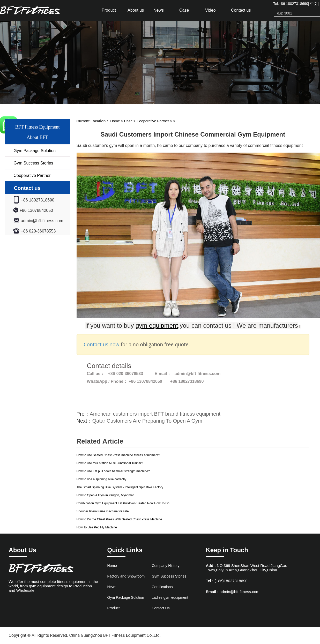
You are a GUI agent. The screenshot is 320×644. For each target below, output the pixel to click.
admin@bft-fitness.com (240, 592)
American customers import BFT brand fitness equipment (155, 414)
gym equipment (38, 10)
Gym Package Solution (35, 151)
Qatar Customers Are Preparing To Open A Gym (147, 421)
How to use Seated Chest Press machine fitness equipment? (118, 455)
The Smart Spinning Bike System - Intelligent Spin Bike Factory (120, 487)
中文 (314, 4)
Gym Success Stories (34, 163)
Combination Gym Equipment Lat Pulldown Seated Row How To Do (123, 503)
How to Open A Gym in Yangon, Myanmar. (106, 495)
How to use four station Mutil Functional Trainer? (110, 463)
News (159, 10)
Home (115, 121)
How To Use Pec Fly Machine (97, 527)
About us (136, 10)
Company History (165, 566)
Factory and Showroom (126, 576)
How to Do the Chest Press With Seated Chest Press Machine (119, 519)
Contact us (241, 10)
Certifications (162, 587)
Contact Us (161, 608)
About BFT (37, 137)
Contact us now (102, 344)
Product (109, 10)
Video (210, 10)
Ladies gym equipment (170, 597)
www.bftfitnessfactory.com (187, 635)
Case (184, 10)
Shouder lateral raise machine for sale (103, 511)
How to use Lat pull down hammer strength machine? (113, 471)
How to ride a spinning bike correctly (102, 479)
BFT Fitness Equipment (38, 127)
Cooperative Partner (32, 175)
